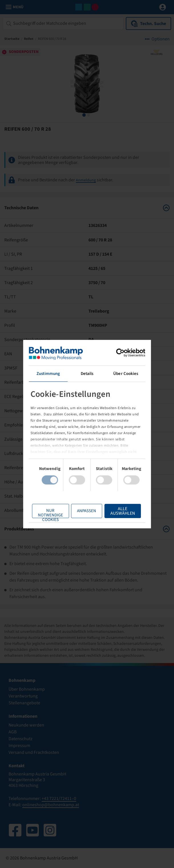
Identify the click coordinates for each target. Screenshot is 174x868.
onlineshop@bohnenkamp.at (51, 805)
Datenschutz (21, 739)
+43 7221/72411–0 (59, 799)
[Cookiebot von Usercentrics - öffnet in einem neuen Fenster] (117, 352)
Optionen (161, 39)
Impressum (19, 746)
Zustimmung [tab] (50, 373)
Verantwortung (23, 696)
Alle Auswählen (120, 511)
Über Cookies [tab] (124, 373)
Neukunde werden (26, 725)
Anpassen (84, 511)
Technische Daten (87, 208)
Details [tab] (87, 373)
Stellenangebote (24, 703)
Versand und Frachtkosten (34, 752)
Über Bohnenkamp (27, 689)
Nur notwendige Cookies (48, 513)
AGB (13, 732)
